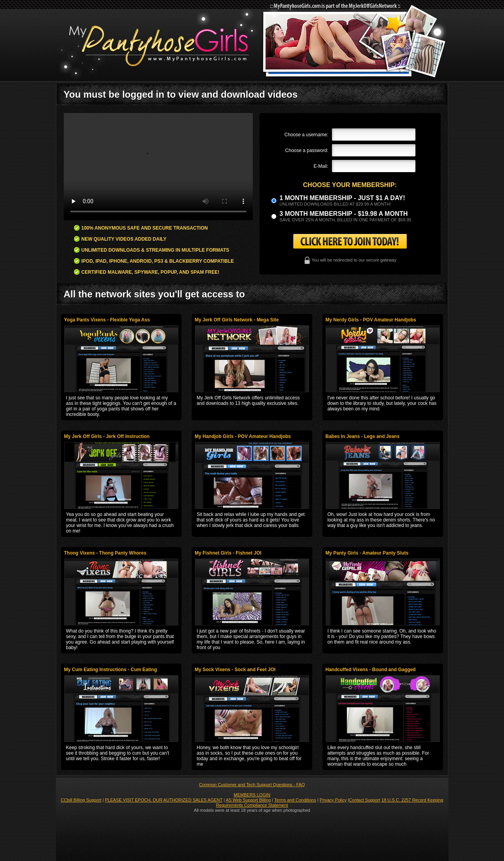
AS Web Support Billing (248, 800)
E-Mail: (321, 166)
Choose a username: (306, 135)
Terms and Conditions (295, 800)
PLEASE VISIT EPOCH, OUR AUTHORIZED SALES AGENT (164, 800)
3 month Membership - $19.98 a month (344, 214)
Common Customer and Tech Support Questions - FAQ (252, 785)
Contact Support (365, 800)
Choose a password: (307, 150)
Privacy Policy (333, 800)
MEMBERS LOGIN (252, 795)
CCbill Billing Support (81, 800)
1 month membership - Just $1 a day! (342, 198)
